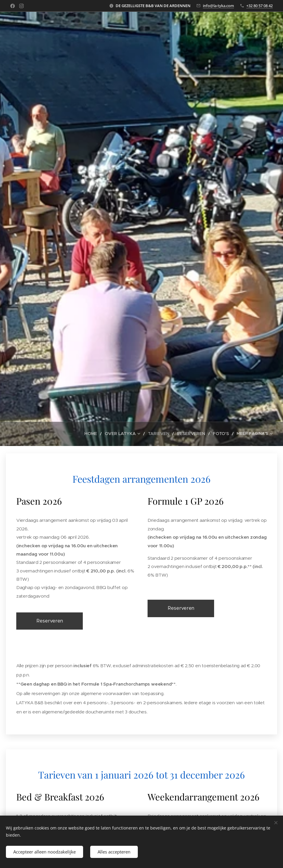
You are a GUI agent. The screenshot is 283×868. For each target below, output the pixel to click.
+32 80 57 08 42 (259, 6)
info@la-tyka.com (218, 6)
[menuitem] (48, 434)
